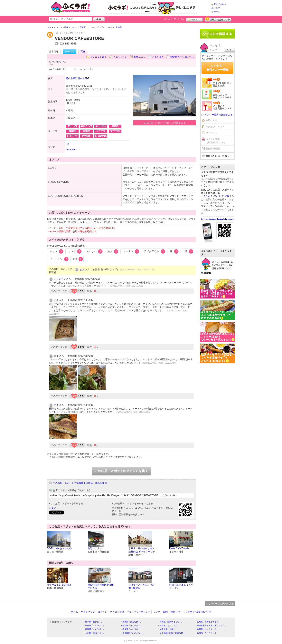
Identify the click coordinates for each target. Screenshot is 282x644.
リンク (157, 612)
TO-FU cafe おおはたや (59, 548)
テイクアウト (155, 251)
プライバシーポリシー (139, 612)
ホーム (217, 12)
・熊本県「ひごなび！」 (131, 622)
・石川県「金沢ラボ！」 (94, 633)
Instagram (71, 150)
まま (82, 269)
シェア (52, 508)
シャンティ (60, 279)
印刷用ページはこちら (182, 57)
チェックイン (120, 57)
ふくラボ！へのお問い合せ (197, 612)
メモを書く (158, 57)
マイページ (211, 133)
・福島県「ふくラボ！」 (94, 625)
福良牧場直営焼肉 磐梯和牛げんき (101, 586)
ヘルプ (217, 8)
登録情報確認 (213, 149)
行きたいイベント (215, 127)
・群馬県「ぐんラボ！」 (94, 629)
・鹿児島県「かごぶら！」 (132, 633)
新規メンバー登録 (218, 19)
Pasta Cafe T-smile (179, 548)
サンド (75, 251)
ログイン (194, 19)
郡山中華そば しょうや (181, 585)
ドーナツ (131, 251)
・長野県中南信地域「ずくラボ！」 (211, 625)
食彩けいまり (95, 548)
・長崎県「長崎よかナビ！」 (208, 622)
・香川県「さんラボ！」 (131, 629)
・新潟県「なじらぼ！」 (131, 625)
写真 (83, 52)
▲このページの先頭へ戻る (220, 604)
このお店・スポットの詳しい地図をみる (164, 123)
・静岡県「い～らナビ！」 (207, 629)
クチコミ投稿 (117, 612)
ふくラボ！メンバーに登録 (215, 196)
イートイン (59, 259)
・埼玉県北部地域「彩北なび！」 (172, 633)
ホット (56, 251)
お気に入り (140, 57)
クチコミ (70, 52)
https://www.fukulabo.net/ (218, 219)
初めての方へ (220, 4)
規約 (165, 612)
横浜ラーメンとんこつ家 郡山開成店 (141, 586)
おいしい (94, 251)
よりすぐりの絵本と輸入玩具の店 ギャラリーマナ (142, 550)
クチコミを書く (99, 57)
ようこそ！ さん (174, 19)
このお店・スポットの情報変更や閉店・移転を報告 (80, 483)
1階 (188, 251)
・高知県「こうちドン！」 (207, 633)
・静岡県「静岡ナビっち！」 (170, 622)
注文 (113, 251)
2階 (78, 259)
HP (67, 144)
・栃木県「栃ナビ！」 (93, 622)
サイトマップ (88, 612)
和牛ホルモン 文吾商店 (59, 585)
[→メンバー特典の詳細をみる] (217, 115)
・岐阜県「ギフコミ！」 (168, 625)
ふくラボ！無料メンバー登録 (217, 68)
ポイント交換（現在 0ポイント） (216, 141)
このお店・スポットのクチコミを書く (121, 471)
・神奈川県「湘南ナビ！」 (169, 629)
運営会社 (175, 612)
